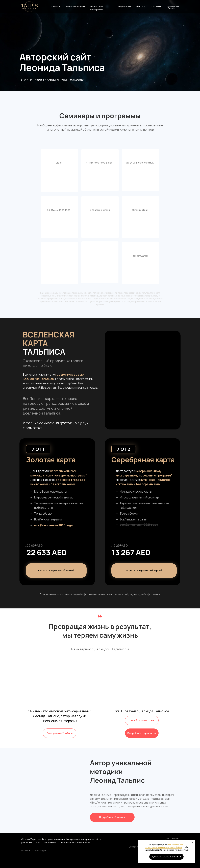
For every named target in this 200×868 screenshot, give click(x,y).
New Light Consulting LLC (35, 851)
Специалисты (124, 6)
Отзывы (171, 8)
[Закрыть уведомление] (192, 843)
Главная (56, 6)
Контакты (156, 6)
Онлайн (59, 163)
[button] (144, 570)
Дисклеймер (172, 838)
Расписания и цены (75, 6)
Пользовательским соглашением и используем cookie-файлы (165, 846)
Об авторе (140, 6)
